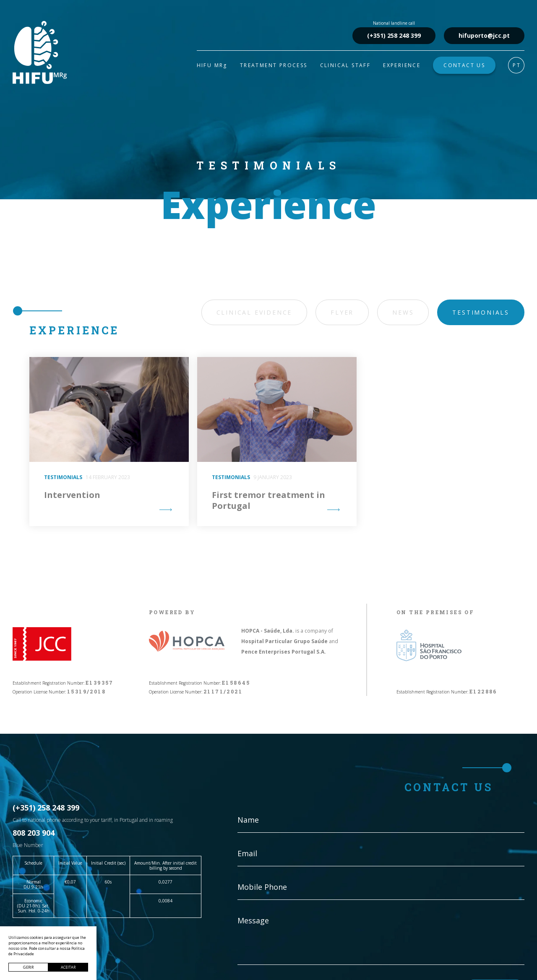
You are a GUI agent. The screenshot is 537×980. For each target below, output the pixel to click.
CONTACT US (464, 65)
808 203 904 (34, 833)
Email (247, 853)
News (403, 312)
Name (248, 820)
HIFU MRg (212, 65)
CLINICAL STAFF (345, 65)
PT (517, 65)
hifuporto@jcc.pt (484, 35)
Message (253, 920)
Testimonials (481, 312)
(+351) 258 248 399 (394, 35)
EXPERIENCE (402, 65)
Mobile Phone (262, 887)
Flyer (342, 312)
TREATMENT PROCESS (274, 65)
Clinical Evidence (254, 312)
